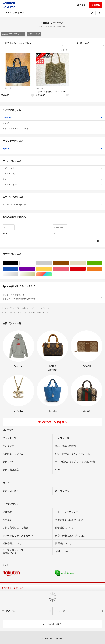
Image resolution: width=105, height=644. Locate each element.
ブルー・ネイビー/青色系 (18, 269)
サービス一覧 (8, 611)
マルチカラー (52, 274)
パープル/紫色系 (35, 269)
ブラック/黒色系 (18, 263)
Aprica (52, 148)
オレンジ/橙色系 (102, 269)
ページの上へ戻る (52, 624)
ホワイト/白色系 (35, 263)
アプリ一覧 (60, 611)
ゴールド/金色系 (35, 274)
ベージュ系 (85, 263)
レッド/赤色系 (85, 269)
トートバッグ (6, 88)
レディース (34, 34)
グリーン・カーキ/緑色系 (102, 263)
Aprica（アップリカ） (13, 34)
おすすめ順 (25, 43)
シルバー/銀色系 (18, 274)
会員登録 (96, 5)
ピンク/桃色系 (69, 269)
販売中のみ (9, 43)
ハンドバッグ (41, 88)
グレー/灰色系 (52, 263)
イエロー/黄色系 (52, 269)
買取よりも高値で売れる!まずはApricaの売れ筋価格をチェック (52, 297)
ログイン (81, 5)
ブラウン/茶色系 (69, 263)
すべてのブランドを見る (52, 422)
